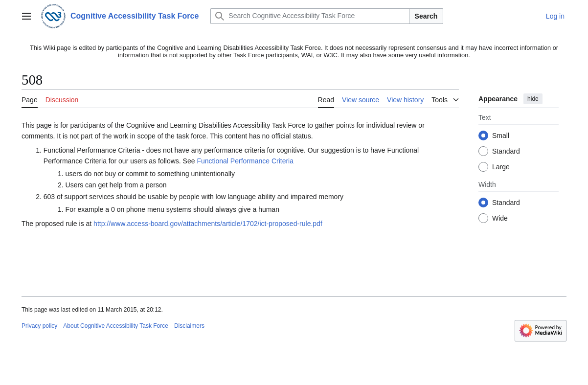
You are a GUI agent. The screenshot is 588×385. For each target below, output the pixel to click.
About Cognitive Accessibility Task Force (116, 326)
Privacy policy (39, 326)
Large (501, 167)
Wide (500, 218)
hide (533, 99)
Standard (506, 151)
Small (501, 136)
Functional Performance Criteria (245, 161)
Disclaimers (189, 326)
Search (426, 16)
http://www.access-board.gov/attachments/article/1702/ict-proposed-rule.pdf (208, 224)
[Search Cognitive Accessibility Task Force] (310, 16)
